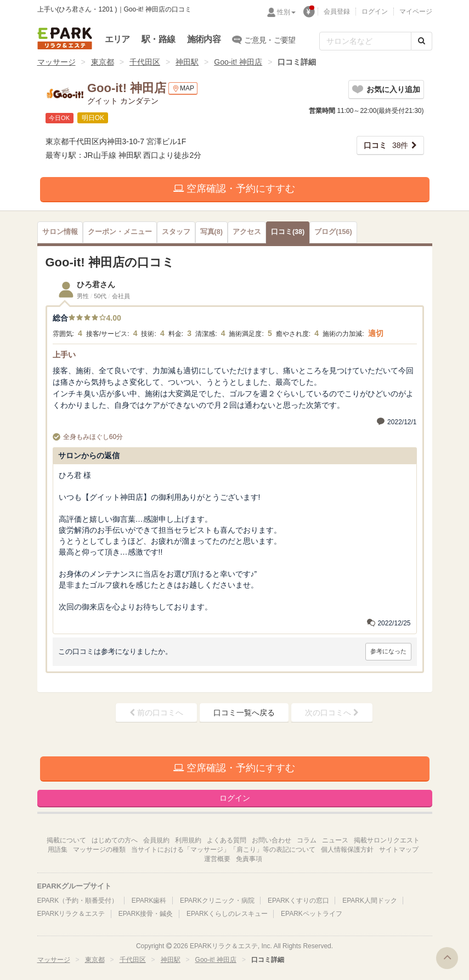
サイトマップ (399, 850)
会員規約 (156, 840)
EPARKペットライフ (312, 914)
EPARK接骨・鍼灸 (146, 914)
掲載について (66, 840)
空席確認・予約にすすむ (234, 189)
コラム (307, 840)
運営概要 (217, 859)
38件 (386, 145)
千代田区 (145, 62)
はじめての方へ (115, 840)
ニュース (335, 840)
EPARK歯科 (149, 901)
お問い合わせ (272, 840)
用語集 (58, 850)
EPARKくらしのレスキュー (227, 914)
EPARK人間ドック (370, 901)
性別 (286, 12)
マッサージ (56, 62)
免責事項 (249, 859)
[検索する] (422, 41)
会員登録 (337, 12)
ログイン (375, 12)
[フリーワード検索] (365, 41)
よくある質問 (227, 840)
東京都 (103, 62)
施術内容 (204, 39)
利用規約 (188, 840)
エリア (117, 39)
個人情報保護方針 (347, 850)
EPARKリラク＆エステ (65, 38)
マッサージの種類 (99, 850)
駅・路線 (158, 39)
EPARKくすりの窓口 (298, 901)
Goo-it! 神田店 (238, 62)
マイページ (416, 12)
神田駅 (187, 62)
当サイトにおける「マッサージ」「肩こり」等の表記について (223, 850)
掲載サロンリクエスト (387, 840)
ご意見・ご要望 (264, 39)
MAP (183, 89)
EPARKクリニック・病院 (217, 901)
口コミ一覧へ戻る (244, 713)
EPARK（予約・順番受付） (78, 901)
